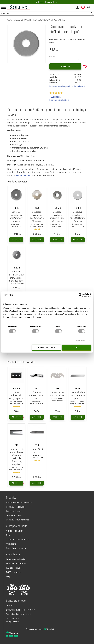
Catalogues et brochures (18, 540)
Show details (81, 340)
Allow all (77, 348)
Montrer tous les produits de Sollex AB (67, 86)
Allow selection (47, 348)
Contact (10, 605)
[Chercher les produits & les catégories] (44, 13)
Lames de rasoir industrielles (19, 503)
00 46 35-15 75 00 (14, 618)
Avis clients (11, 544)
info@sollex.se (13, 622)
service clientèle (23, 175)
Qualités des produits (16, 548)
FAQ (8, 577)
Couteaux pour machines (18, 520)
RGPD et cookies (14, 572)
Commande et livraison (17, 559)
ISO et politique (13, 568)
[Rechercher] (92, 13)
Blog (8, 535)
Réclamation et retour (16, 564)
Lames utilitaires (14, 511)
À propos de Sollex (15, 531)
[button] (3, 7)
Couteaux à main (14, 515)
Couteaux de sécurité (16, 507)
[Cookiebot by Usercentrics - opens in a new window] (80, 295)
